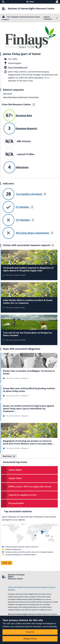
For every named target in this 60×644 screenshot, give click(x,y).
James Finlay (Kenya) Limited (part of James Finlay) (21, 97)
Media (20, 587)
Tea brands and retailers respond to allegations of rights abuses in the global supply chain (28, 269)
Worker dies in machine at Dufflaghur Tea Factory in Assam (29, 372)
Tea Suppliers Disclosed (29, 194)
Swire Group (7, 94)
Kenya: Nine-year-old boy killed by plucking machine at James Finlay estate (29, 390)
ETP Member (23, 220)
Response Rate (24, 115)
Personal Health (16, 503)
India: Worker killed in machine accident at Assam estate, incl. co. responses (28, 302)
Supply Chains (15, 478)
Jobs (15, 587)
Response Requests (27, 128)
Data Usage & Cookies (32, 587)
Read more (9, 456)
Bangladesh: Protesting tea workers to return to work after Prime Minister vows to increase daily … (29, 442)
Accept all (30, 632)
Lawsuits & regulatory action (23, 495)
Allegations (22, 167)
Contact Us (45, 587)
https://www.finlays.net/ (18, 68)
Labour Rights (15, 470)
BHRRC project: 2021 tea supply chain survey (30, 487)
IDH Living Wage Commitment (33, 233)
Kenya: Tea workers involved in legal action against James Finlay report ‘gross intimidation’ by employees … (29, 409)
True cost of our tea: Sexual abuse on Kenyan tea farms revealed (27, 334)
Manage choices (30, 639)
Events (10, 587)
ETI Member (23, 207)
